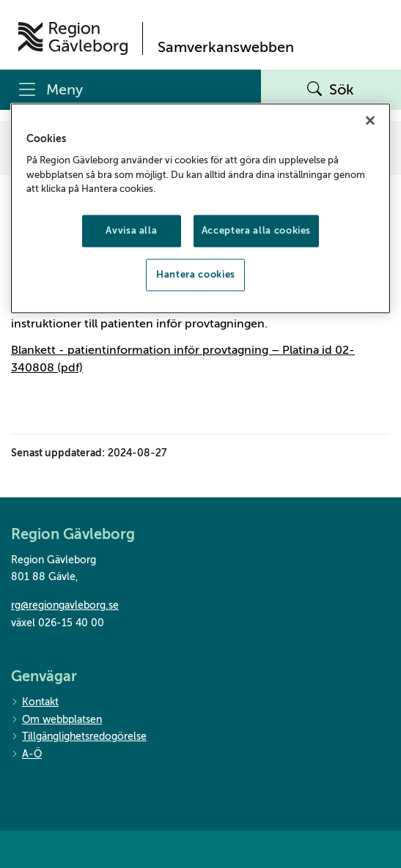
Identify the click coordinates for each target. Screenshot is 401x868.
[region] (201, 208)
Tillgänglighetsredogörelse (79, 737)
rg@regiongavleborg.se (65, 605)
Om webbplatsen (56, 720)
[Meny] (130, 90)
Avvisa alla (131, 230)
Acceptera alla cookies (256, 230)
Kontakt (35, 703)
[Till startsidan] (73, 38)
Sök (331, 90)
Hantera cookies (196, 275)
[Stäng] (370, 120)
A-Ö (26, 755)
